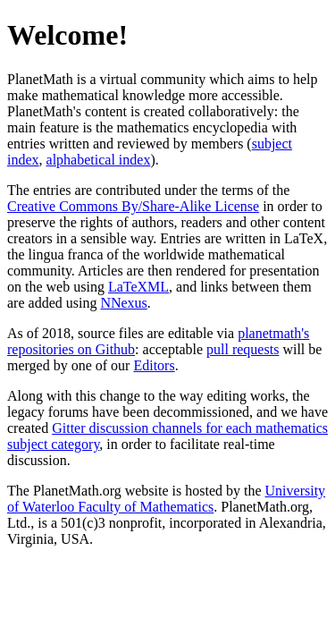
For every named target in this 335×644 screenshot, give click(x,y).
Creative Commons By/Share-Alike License (133, 206)
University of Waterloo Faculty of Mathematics (166, 499)
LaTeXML (138, 287)
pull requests (243, 349)
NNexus (123, 303)
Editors (154, 365)
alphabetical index (99, 160)
